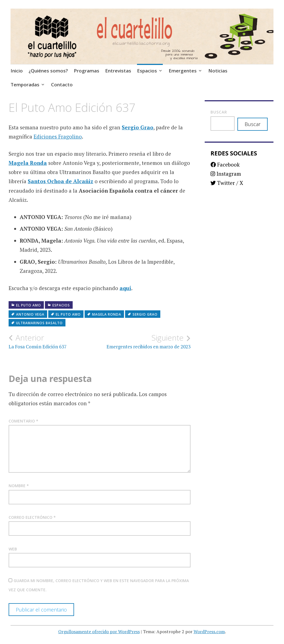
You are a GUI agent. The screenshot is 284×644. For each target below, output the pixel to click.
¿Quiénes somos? (48, 71)
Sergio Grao (138, 127)
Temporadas (25, 85)
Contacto (62, 85)
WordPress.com (209, 632)
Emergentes (183, 71)
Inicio (17, 71)
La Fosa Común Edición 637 (54, 341)
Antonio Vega (30, 314)
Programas (87, 71)
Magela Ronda (28, 163)
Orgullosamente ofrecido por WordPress (99, 632)
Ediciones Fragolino (58, 136)
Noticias (218, 71)
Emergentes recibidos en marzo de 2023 (145, 341)
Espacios (147, 71)
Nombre (19, 486)
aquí (125, 288)
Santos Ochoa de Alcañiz (60, 181)
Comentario (23, 421)
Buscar (219, 112)
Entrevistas (118, 71)
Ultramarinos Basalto (39, 323)
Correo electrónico (32, 517)
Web (13, 549)
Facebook (225, 164)
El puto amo (29, 305)
